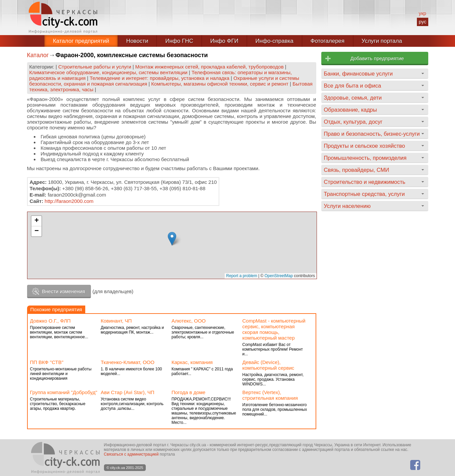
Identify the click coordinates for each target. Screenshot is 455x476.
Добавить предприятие (377, 58)
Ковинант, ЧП (116, 321)
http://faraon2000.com (69, 201)
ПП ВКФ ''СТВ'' (47, 362)
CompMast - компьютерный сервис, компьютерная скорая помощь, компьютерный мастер (274, 329)
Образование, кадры (351, 110)
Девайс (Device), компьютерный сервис (268, 365)
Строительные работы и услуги (95, 67)
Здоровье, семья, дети (353, 98)
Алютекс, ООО (189, 321)
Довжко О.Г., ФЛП (50, 321)
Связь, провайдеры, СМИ (357, 170)
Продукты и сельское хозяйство (365, 146)
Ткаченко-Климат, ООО (128, 362)
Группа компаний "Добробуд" (64, 392)
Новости (137, 41)
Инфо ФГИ (224, 41)
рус (422, 22)
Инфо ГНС (179, 41)
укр (422, 13)
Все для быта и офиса (353, 86)
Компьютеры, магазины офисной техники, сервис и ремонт (220, 84)
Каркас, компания (192, 362)
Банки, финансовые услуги (358, 74)
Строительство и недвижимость (365, 182)
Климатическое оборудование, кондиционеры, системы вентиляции (108, 72)
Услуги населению (347, 206)
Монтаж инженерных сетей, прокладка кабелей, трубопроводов (210, 67)
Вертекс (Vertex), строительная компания (270, 395)
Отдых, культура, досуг (353, 122)
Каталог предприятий (81, 41)
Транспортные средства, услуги (364, 194)
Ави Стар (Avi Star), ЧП (127, 392)
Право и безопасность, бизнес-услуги (372, 134)
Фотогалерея (328, 41)
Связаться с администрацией (131, 454)
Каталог (38, 55)
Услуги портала (382, 41)
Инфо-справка (274, 41)
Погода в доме (188, 392)
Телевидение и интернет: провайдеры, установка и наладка (159, 78)
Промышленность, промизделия (365, 158)
